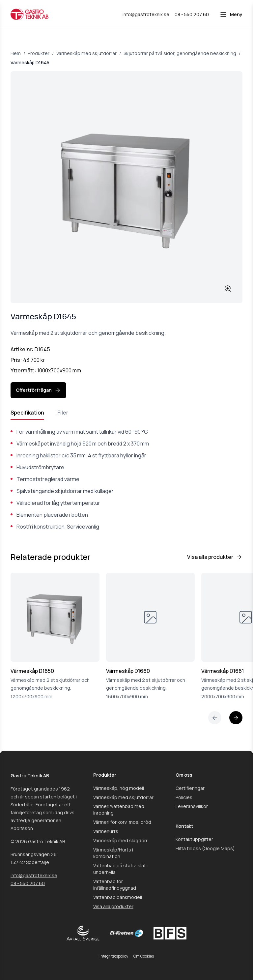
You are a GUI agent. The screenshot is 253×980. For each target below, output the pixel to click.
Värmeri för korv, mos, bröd (122, 822)
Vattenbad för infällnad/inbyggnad (115, 885)
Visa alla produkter (215, 557)
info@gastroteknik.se (34, 875)
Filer (63, 413)
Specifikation (27, 413)
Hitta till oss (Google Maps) (205, 848)
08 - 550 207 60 (28, 883)
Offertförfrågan (38, 390)
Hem (16, 53)
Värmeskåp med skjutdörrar (86, 53)
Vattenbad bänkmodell (118, 897)
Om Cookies (144, 956)
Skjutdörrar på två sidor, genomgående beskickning (180, 53)
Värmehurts (106, 831)
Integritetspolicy (114, 956)
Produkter (39, 53)
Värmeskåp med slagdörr (120, 840)
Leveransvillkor (192, 806)
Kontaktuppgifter (194, 839)
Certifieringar (190, 788)
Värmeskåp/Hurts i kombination (113, 853)
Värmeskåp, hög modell (119, 788)
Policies (184, 797)
